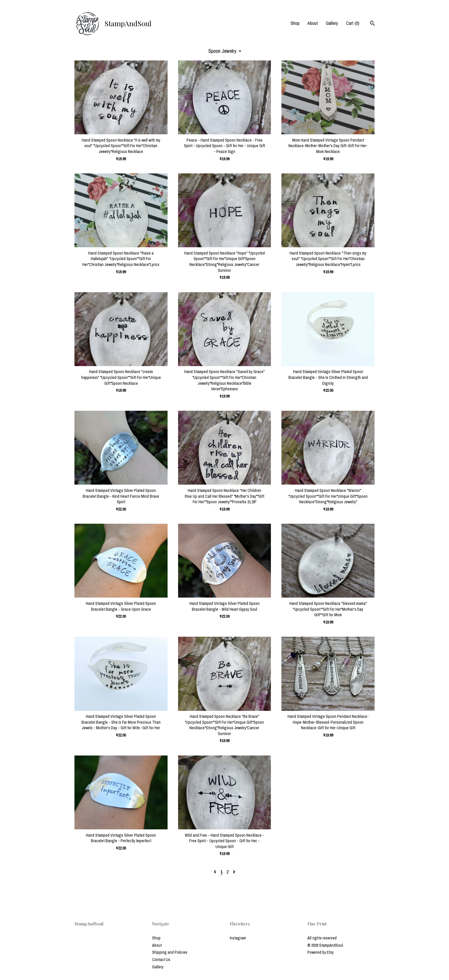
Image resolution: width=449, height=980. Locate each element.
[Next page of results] (234, 872)
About (313, 23)
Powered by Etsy (321, 952)
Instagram (238, 938)
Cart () (353, 23)
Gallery (332, 23)
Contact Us (161, 960)
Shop (295, 23)
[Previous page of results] (215, 872)
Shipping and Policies (170, 952)
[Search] (372, 24)
